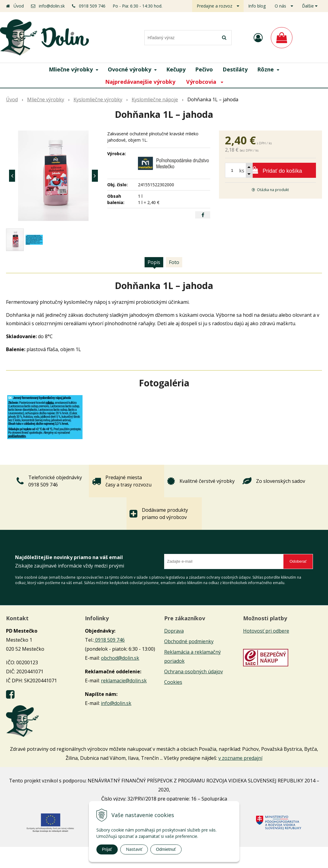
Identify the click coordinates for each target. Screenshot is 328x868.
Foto (174, 262)
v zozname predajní (240, 758)
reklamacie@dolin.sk (124, 681)
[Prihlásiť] (258, 38)
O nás (280, 6)
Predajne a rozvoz (214, 6)
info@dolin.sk (52, 6)
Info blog (257, 6)
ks (242, 171)
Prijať (107, 849)
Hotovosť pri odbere (266, 631)
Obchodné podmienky (189, 641)
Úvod (19, 6)
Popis (154, 262)
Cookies (173, 682)
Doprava (174, 631)
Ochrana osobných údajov (194, 671)
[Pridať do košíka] (270, 170)
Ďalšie (310, 6)
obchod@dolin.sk (120, 658)
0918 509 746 (92, 6)
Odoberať (298, 561)
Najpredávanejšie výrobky (140, 82)
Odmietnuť (166, 849)
